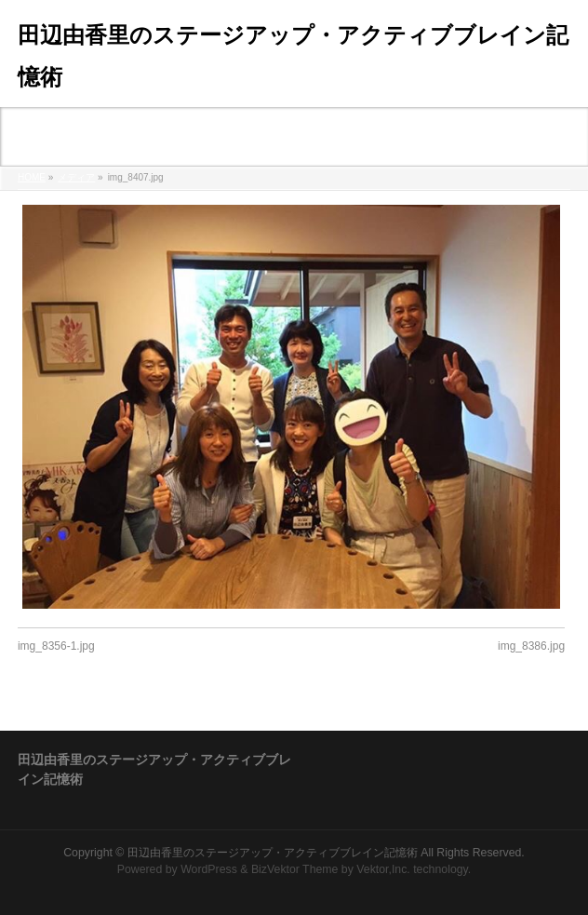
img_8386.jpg (531, 646)
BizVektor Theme (295, 869)
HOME (32, 177)
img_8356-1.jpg (56, 646)
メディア (76, 177)
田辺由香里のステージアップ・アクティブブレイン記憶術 (273, 853)
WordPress (209, 869)
